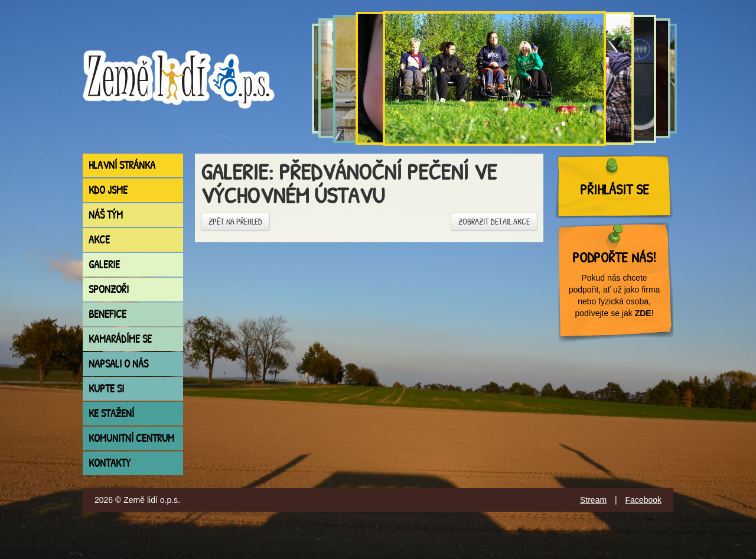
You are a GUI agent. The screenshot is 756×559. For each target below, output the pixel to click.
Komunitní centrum (131, 438)
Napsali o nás (118, 364)
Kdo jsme (108, 190)
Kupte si (106, 389)
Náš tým (106, 215)
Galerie (104, 264)
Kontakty (110, 463)
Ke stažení (111, 413)
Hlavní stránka (122, 165)
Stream (593, 500)
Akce (99, 240)
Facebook (643, 500)
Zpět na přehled (235, 221)
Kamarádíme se (120, 339)
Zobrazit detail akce (494, 221)
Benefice (107, 314)
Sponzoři (109, 289)
